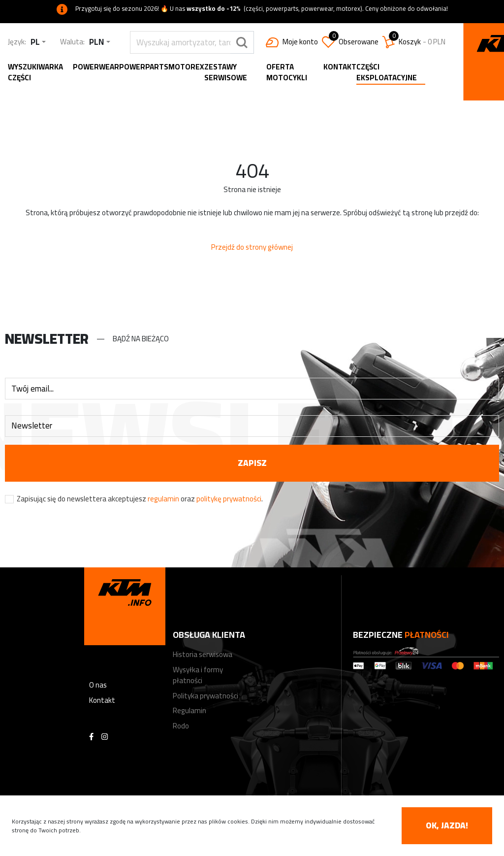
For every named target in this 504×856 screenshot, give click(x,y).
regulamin (163, 499)
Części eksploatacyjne (387, 73)
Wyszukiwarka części (35, 73)
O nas (98, 685)
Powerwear (96, 67)
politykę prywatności (229, 499)
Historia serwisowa (203, 654)
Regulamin (189, 710)
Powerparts (144, 67)
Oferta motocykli (287, 73)
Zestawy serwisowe (226, 73)
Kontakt (340, 67)
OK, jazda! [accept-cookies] (447, 825)
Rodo (181, 726)
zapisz (252, 463)
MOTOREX (186, 67)
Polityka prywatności (205, 696)
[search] (180, 42)
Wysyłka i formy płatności (198, 675)
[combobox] (38, 42)
